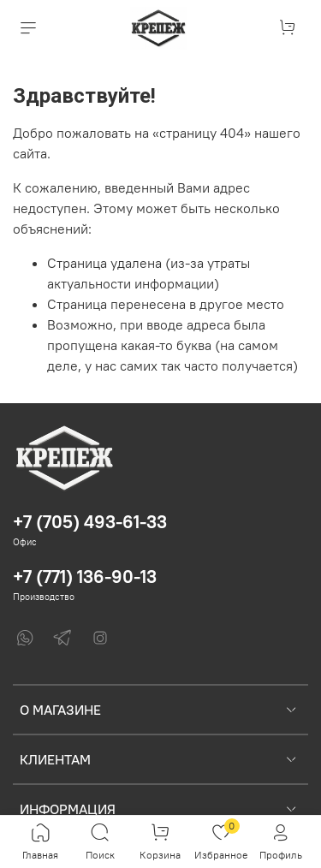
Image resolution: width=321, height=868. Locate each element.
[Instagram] (100, 638)
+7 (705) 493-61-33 (90, 522)
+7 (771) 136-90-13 (85, 577)
